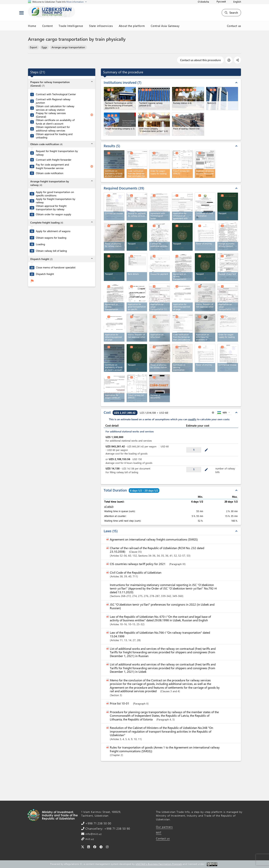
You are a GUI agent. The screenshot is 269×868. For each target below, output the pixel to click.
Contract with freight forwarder (54, 160)
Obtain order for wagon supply (54, 214)
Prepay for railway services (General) (51, 115)
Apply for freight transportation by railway (56, 201)
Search (231, 13)
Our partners (164, 827)
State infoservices (101, 26)
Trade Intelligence (71, 26)
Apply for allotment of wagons (53, 231)
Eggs (44, 47)
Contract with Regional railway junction (53, 101)
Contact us (234, 26)
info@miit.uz (93, 834)
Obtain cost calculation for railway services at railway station (55, 108)
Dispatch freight (45, 274)
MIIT (159, 833)
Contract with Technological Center (56, 94)
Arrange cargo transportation (68, 47)
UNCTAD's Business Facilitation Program (159, 864)
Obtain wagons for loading (51, 238)
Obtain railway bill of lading (51, 251)
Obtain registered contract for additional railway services (53, 129)
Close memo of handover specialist (56, 267)
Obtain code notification (50, 173)
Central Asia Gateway (165, 26)
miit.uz (89, 839)
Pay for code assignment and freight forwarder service (52, 166)
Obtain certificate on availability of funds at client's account (55, 122)
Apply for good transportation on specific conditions (55, 194)
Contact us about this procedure (200, 60)
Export (34, 47)
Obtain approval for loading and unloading (54, 136)
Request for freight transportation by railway (57, 153)
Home (32, 26)
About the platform (132, 26)
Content (48, 26)
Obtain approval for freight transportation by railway (51, 208)
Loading (40, 244)
